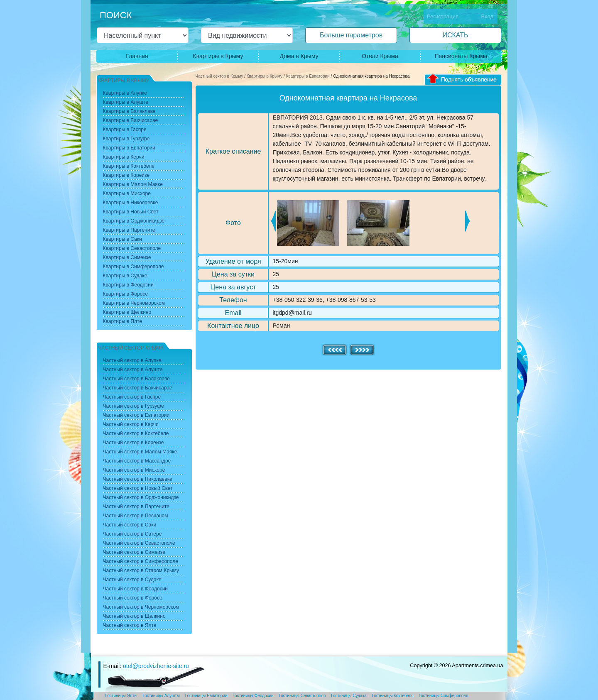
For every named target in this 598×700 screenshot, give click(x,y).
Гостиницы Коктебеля (393, 696)
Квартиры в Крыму (218, 56)
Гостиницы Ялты (121, 696)
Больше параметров (351, 35)
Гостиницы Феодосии (253, 696)
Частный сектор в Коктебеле (136, 433)
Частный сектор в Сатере (132, 534)
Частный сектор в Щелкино (134, 616)
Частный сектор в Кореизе (134, 443)
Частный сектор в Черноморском (141, 607)
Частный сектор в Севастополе (139, 543)
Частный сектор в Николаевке (138, 479)
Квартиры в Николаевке (131, 203)
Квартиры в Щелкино (127, 312)
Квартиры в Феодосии (128, 285)
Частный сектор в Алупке (132, 360)
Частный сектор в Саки (130, 525)
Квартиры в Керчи (124, 157)
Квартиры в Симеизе (127, 257)
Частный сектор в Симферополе (141, 561)
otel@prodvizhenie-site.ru (156, 666)
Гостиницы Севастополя (302, 696)
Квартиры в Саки (123, 239)
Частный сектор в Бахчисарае (138, 388)
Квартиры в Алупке (125, 93)
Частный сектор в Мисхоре (134, 470)
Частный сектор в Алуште (133, 370)
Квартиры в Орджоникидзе (134, 221)
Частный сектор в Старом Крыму (141, 570)
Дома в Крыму (299, 56)
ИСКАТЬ (455, 35)
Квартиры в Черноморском (134, 303)
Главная (137, 56)
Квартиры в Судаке (125, 276)
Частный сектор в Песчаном (136, 516)
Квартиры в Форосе (126, 294)
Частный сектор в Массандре (137, 461)
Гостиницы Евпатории (206, 696)
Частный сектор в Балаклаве (136, 379)
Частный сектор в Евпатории (136, 415)
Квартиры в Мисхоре (127, 193)
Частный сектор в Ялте (130, 625)
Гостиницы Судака (349, 696)
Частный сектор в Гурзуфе (134, 406)
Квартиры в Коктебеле (129, 166)
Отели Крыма (380, 56)
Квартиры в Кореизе (126, 175)
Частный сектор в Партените (136, 507)
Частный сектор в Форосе (133, 598)
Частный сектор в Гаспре (132, 397)
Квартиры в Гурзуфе (126, 139)
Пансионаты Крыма (461, 56)
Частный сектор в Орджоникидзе (141, 497)
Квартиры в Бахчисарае (131, 120)
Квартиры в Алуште (126, 102)
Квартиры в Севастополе (132, 248)
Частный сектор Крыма (131, 348)
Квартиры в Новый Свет (131, 212)
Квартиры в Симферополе (134, 267)
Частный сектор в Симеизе (134, 552)
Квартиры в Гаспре (125, 130)
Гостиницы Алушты (161, 696)
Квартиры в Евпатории (308, 76)
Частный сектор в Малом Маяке (140, 452)
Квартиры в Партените (129, 230)
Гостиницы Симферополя (444, 696)
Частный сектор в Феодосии (136, 589)
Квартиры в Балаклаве (129, 111)
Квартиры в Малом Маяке (133, 184)
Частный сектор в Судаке (132, 580)
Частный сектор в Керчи (131, 424)
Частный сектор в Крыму (219, 76)
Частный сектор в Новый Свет (138, 488)
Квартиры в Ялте (123, 321)
